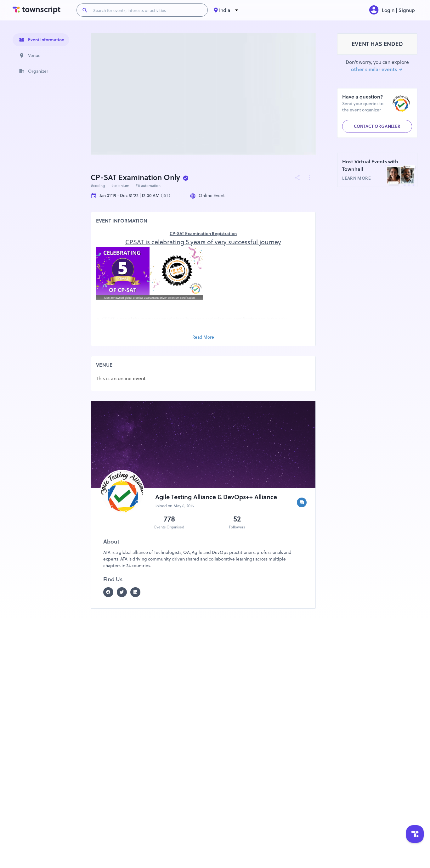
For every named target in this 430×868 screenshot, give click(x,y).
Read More (203, 337)
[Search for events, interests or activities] (148, 10)
